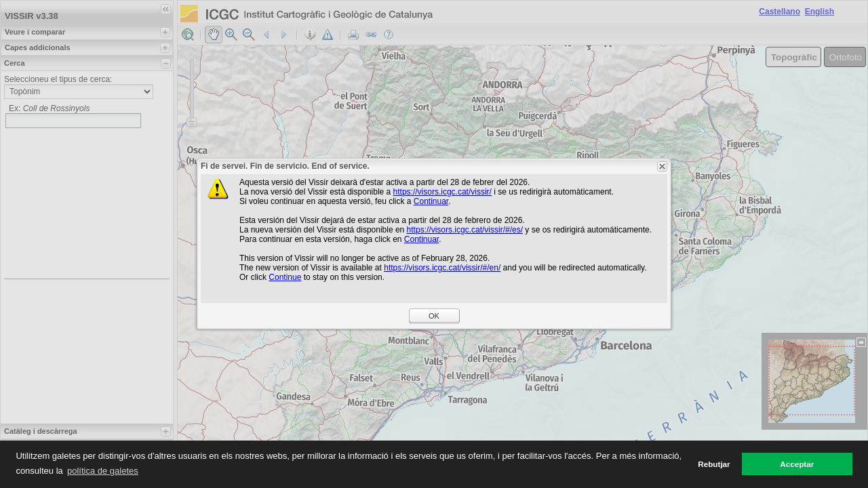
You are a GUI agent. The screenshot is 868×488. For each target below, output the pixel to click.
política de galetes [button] (103, 471)
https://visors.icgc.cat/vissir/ (442, 192)
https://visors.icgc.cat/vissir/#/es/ (465, 230)
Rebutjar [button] (714, 464)
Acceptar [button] (797, 464)
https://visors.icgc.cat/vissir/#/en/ (442, 268)
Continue (285, 277)
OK (434, 316)
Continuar (431, 201)
